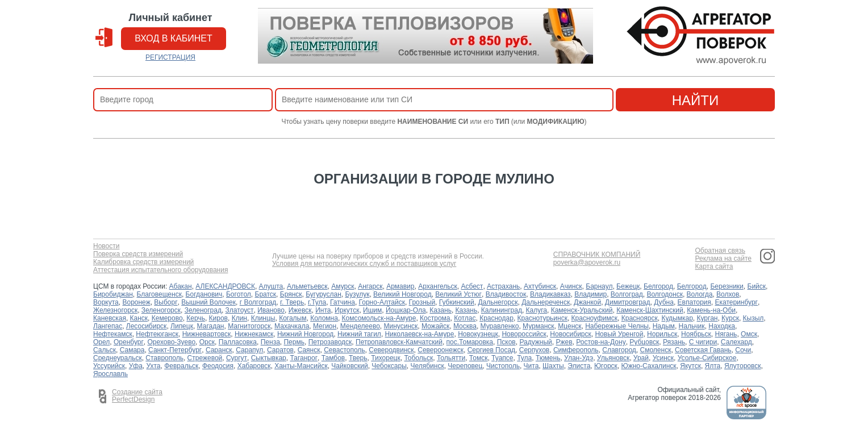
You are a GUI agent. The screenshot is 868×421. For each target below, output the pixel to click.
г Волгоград (258, 302)
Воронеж (136, 302)
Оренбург (129, 342)
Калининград (502, 310)
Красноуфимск (594, 318)
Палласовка (238, 342)
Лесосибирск (147, 326)
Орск (207, 342)
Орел (101, 342)
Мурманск (538, 326)
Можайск (435, 326)
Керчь (196, 318)
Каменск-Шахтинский (650, 310)
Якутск (690, 366)
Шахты (553, 366)
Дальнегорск (498, 302)
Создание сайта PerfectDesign (137, 396)
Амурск (343, 286)
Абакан (181, 286)
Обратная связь (720, 251)
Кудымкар (677, 318)
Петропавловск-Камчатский (399, 342)
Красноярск (640, 318)
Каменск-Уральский (582, 310)
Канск (139, 318)
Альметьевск (307, 286)
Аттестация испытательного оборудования (160, 270)
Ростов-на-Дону (601, 342)
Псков (506, 342)
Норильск (662, 334)
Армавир (400, 286)
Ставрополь (164, 358)
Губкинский (457, 302)
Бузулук (357, 294)
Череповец (465, 366)
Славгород (619, 350)
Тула (524, 358)
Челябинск (427, 366)
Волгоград (627, 294)
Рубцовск (644, 342)
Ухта (154, 366)
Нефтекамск (113, 334)
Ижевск (300, 310)
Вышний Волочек (208, 302)
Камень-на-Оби (711, 310)
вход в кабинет (174, 38)
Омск (749, 334)
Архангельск (438, 286)
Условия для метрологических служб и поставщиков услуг (364, 264)
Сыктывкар (269, 358)
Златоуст (240, 310)
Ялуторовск (743, 366)
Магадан (211, 326)
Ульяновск (613, 358)
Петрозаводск (330, 342)
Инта (323, 310)
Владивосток (506, 294)
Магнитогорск (249, 326)
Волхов (728, 294)
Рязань (674, 342)
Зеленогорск (161, 310)
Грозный (422, 302)
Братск (266, 294)
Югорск (606, 366)
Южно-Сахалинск (649, 366)
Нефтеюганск (157, 334)
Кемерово (167, 318)
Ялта (713, 366)
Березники (727, 286)
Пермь (294, 342)
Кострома (435, 318)
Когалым (293, 318)
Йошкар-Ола (406, 310)
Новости (106, 246)
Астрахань (503, 286)
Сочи (743, 350)
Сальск (105, 350)
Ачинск (571, 286)
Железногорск (115, 310)
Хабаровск (254, 366)
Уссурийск (109, 366)
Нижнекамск (254, 334)
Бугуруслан (324, 294)
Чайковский (349, 366)
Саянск (309, 350)
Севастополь (344, 350)
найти (696, 100)
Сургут (237, 358)
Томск (479, 358)
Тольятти (451, 358)
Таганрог (304, 358)
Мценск (569, 326)
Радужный (535, 342)
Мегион (325, 326)
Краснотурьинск (542, 318)
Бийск (757, 286)
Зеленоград (203, 310)
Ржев (564, 342)
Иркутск (347, 310)
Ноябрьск (696, 334)
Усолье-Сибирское (707, 358)
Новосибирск (570, 334)
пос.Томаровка (470, 342)
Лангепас (108, 326)
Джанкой (587, 302)
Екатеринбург (736, 302)
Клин (239, 318)
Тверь (358, 358)
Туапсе (502, 358)
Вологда (700, 294)
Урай (641, 358)
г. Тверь (292, 302)
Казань (441, 310)
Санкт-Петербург (175, 350)
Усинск (663, 358)
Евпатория (694, 302)
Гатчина (343, 302)
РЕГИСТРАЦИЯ (170, 57)
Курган (707, 318)
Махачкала (292, 326)
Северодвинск (391, 350)
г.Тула (317, 302)
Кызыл (754, 318)
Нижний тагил (359, 334)
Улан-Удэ (579, 358)
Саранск (219, 350)
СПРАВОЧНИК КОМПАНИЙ (597, 255)
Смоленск (656, 350)
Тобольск (418, 358)
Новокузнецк (478, 334)
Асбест (472, 286)
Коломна (324, 318)
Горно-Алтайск (382, 302)
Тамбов (333, 358)
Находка (722, 326)
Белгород (658, 286)
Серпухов (534, 350)
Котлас (465, 318)
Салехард (736, 342)
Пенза (270, 342)
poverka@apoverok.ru (587, 263)
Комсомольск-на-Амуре (379, 318)
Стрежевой (205, 358)
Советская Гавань (703, 350)
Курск (730, 318)
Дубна (664, 302)
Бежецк (628, 286)
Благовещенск (159, 294)
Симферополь (576, 350)
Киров (218, 318)
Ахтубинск (540, 286)
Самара (132, 350)
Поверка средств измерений (138, 254)
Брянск (291, 294)
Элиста (579, 366)
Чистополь (503, 366)
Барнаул (599, 286)
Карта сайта (714, 267)
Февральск (181, 366)
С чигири (703, 342)
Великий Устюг (458, 294)
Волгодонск (665, 294)
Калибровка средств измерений (143, 262)
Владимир (591, 294)
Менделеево (360, 326)
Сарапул (249, 350)
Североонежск (441, 350)
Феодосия (218, 366)
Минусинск (401, 326)
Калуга (537, 310)
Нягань (726, 334)
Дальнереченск (546, 302)
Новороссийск (524, 334)
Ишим (372, 310)
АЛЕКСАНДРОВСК (225, 286)
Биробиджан (113, 294)
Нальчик (692, 326)
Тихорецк (386, 358)
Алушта (271, 286)
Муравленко (500, 326)
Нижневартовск (207, 334)
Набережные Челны (617, 326)
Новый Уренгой (619, 334)
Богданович (204, 294)
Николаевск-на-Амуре (420, 334)
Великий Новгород (402, 294)
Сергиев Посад (491, 350)
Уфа (136, 366)
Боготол (239, 294)
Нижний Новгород (305, 334)
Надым (664, 326)
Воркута (106, 302)
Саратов (280, 350)
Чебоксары (389, 366)
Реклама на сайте (723, 259)
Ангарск (370, 286)
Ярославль (110, 374)
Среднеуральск (118, 358)
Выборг (166, 302)
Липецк (182, 326)
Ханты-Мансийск (301, 366)
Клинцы (263, 318)
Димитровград (628, 302)
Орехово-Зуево (171, 342)
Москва (465, 326)
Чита (531, 366)
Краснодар (496, 318)
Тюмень (548, 358)
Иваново (271, 310)
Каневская (110, 318)
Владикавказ (550, 294)
